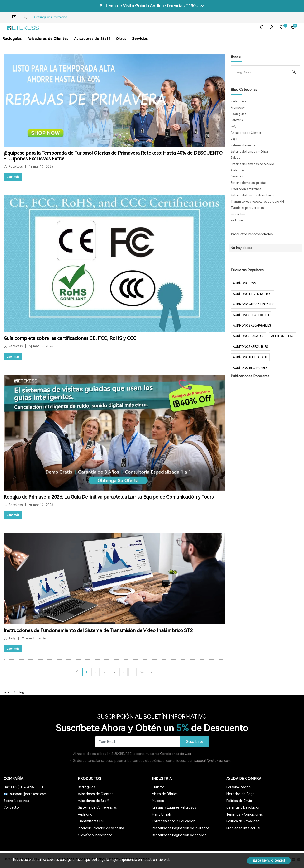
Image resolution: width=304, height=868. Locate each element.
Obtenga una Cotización (51, 17)
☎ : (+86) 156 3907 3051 (23, 787)
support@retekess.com (212, 761)
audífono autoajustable (253, 305)
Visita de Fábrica (165, 794)
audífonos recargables (252, 326)
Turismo (158, 787)
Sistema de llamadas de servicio (252, 164)
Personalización (238, 787)
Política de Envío (239, 801)
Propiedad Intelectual (243, 828)
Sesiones (237, 176)
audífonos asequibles (250, 347)
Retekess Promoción (245, 145)
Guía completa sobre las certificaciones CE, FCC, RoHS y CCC (70, 338)
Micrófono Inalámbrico (95, 835)
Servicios (140, 39)
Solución (236, 158)
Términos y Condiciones (245, 814)
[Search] (262, 72)
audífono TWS (244, 283)
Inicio (7, 692)
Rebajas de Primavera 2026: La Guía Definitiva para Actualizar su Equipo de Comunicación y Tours (109, 497)
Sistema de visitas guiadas (248, 183)
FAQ (233, 126)
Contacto (11, 807)
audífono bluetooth (250, 357)
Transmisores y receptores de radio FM (257, 202)
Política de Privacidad (243, 821)
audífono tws (283, 336)
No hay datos (241, 248)
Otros (121, 39)
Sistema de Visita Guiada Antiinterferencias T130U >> (152, 6)
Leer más (13, 177)
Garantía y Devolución (243, 807)
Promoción (238, 108)
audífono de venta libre (252, 294)
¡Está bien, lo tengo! (269, 860)
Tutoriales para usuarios (247, 208)
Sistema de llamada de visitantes (253, 196)
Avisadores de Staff (92, 39)
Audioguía (238, 170)
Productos (238, 214)
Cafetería (237, 120)
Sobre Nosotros (16, 801)
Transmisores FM (91, 821)
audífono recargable (250, 368)
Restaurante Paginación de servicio (179, 835)
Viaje (234, 139)
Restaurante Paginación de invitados (181, 828)
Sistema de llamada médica (249, 152)
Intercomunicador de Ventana (101, 828)
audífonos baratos (249, 336)
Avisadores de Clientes (48, 39)
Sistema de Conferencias (97, 807)
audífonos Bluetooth (251, 315)
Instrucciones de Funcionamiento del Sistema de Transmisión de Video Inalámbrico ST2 (98, 630)
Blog (21, 692)
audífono (237, 220)
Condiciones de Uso (176, 754)
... (133, 672)
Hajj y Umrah (161, 814)
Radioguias (238, 114)
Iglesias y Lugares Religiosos (174, 807)
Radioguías (12, 39)
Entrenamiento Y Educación (174, 821)
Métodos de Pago (240, 794)
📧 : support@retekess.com (25, 794)
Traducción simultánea (246, 189)
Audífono (85, 814)
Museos (158, 801)
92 (142, 672)
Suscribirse (195, 742)
